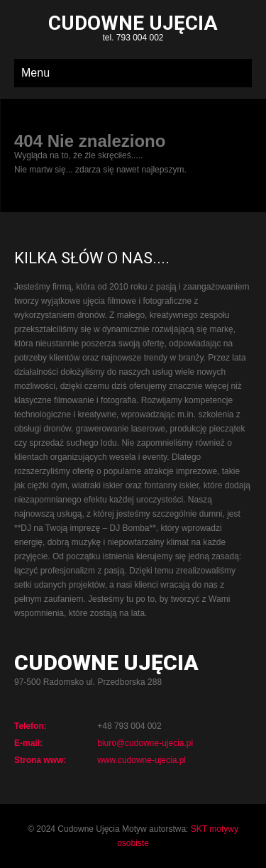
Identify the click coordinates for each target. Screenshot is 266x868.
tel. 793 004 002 (133, 29)
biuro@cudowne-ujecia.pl (145, 743)
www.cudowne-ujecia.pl (142, 760)
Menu (35, 73)
